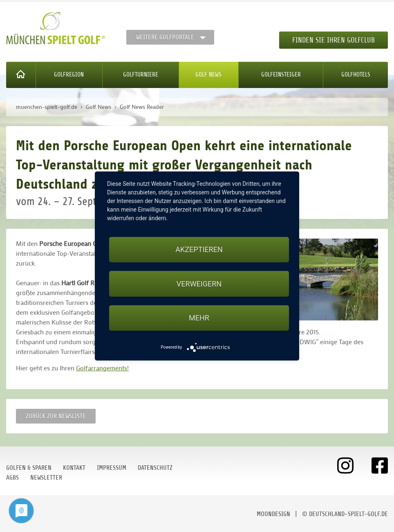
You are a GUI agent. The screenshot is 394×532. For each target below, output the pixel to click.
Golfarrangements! (102, 368)
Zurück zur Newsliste (56, 416)
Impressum (112, 468)
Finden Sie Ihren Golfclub (334, 40)
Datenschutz (155, 468)
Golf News (208, 75)
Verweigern (199, 284)
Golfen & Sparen (29, 468)
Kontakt (74, 468)
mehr (199, 318)
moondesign (273, 514)
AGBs (12, 478)
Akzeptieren (199, 249)
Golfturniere (141, 75)
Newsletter (46, 478)
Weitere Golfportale (165, 37)
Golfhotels (356, 75)
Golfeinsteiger (281, 75)
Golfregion (69, 75)
